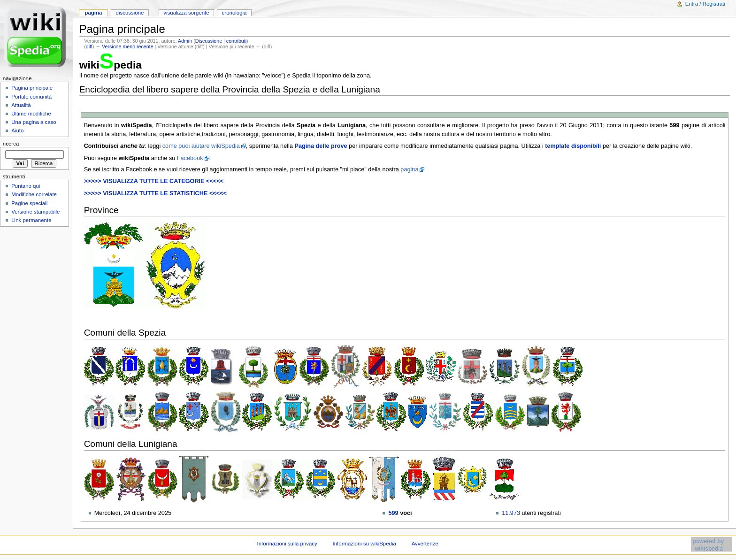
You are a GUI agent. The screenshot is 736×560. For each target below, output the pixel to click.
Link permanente (31, 220)
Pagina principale (32, 88)
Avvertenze (425, 544)
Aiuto (17, 130)
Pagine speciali (29, 203)
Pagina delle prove (321, 146)
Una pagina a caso (34, 122)
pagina (409, 169)
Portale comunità (31, 97)
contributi (236, 41)
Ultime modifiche (31, 114)
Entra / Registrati (705, 4)
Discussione (209, 41)
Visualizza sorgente (186, 13)
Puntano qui (26, 186)
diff (89, 46)
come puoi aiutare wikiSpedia (201, 146)
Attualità (21, 105)
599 (393, 513)
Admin (185, 41)
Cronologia (234, 13)
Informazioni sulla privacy (287, 544)
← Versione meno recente (124, 46)
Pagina (93, 13)
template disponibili (573, 146)
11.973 (511, 513)
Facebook (190, 158)
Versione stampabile (35, 212)
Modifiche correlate (34, 194)
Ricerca (11, 144)
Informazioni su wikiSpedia (364, 544)
